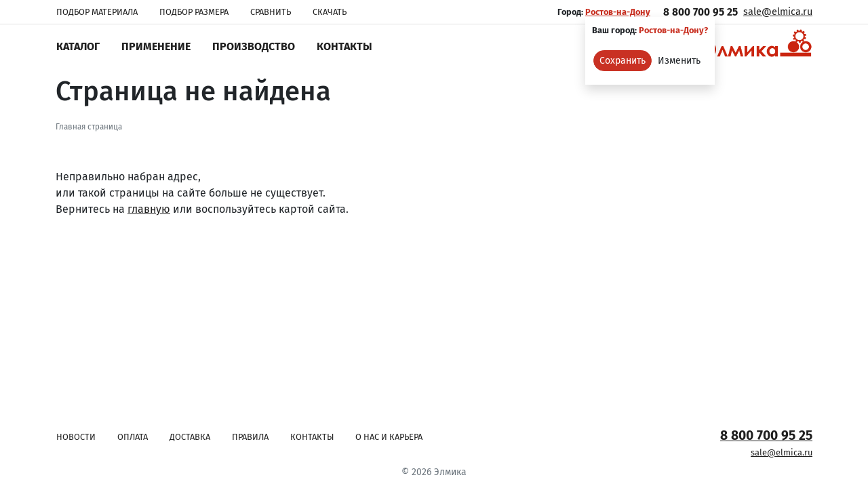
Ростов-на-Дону (618, 12)
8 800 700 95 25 (701, 12)
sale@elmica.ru (778, 12)
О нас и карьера (389, 437)
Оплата (133, 437)
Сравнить (271, 12)
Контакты (344, 46)
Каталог (78, 46)
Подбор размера (194, 12)
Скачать (330, 12)
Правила (250, 437)
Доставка (190, 437)
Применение (156, 46)
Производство (254, 46)
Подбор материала (97, 12)
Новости (76, 437)
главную (149, 209)
